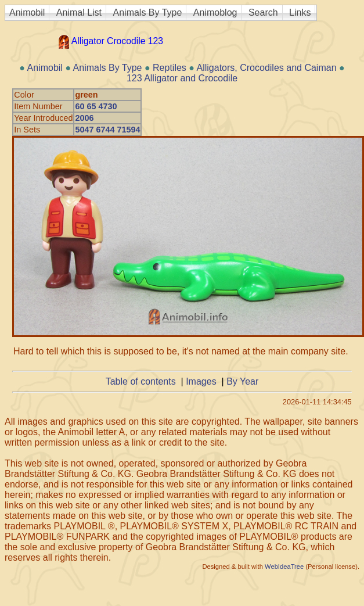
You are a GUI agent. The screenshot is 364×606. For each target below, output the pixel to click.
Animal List (79, 12)
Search (263, 12)
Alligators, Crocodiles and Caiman (267, 68)
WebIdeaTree (284, 566)
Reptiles (170, 68)
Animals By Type (148, 12)
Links (300, 12)
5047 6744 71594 (107, 130)
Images (201, 381)
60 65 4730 (96, 106)
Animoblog (215, 12)
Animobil (27, 12)
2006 (84, 118)
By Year (242, 381)
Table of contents (141, 381)
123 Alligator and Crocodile (182, 78)
